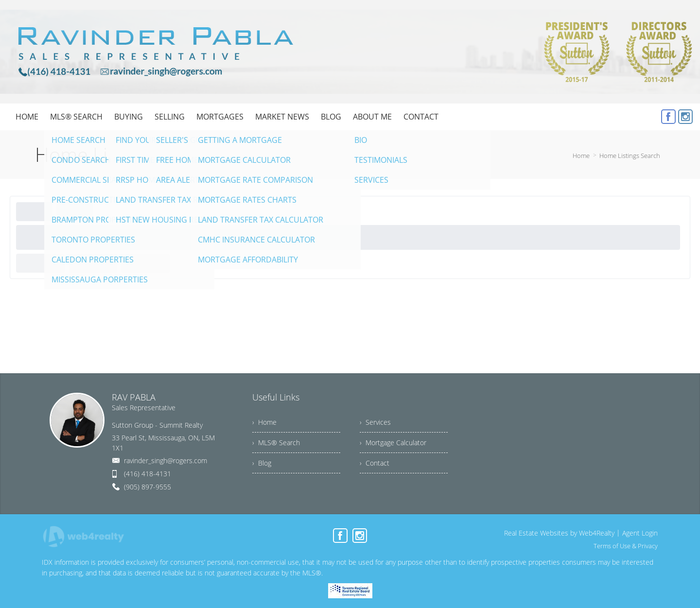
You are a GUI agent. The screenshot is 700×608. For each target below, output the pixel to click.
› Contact (375, 463)
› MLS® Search (276, 443)
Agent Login (640, 533)
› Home (264, 422)
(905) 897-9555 (148, 487)
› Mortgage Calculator (393, 443)
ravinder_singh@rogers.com (166, 460)
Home (581, 156)
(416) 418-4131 (148, 474)
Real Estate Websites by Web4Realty (559, 533)
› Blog (262, 463)
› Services (375, 422)
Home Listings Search (630, 156)
